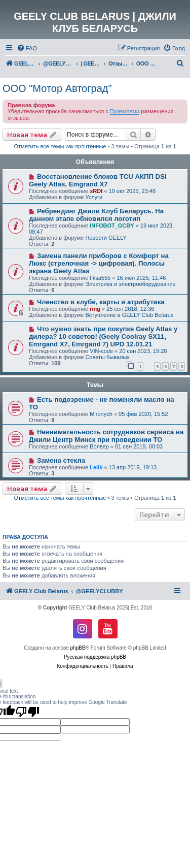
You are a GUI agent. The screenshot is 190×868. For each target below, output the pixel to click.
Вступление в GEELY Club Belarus (129, 315)
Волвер (99, 446)
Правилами (125, 111)
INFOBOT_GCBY (112, 226)
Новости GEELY (106, 238)
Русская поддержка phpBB (95, 657)
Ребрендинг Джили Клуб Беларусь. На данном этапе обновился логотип (96, 215)
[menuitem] (27, 48)
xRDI (96, 191)
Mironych (101, 414)
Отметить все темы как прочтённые (60, 146)
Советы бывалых (107, 357)
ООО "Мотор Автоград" (57, 88)
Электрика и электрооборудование (130, 284)
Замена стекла (61, 460)
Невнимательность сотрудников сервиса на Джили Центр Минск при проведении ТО (106, 436)
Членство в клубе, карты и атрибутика (101, 302)
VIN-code (101, 351)
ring (95, 309)
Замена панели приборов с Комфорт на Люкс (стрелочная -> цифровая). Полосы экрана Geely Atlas (99, 263)
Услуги (94, 197)
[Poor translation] (27, 712)
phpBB (78, 648)
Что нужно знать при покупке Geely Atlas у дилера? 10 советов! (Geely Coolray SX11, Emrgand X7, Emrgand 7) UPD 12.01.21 (103, 336)
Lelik (96, 467)
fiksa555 (100, 278)
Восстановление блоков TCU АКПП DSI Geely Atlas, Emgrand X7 (98, 180)
